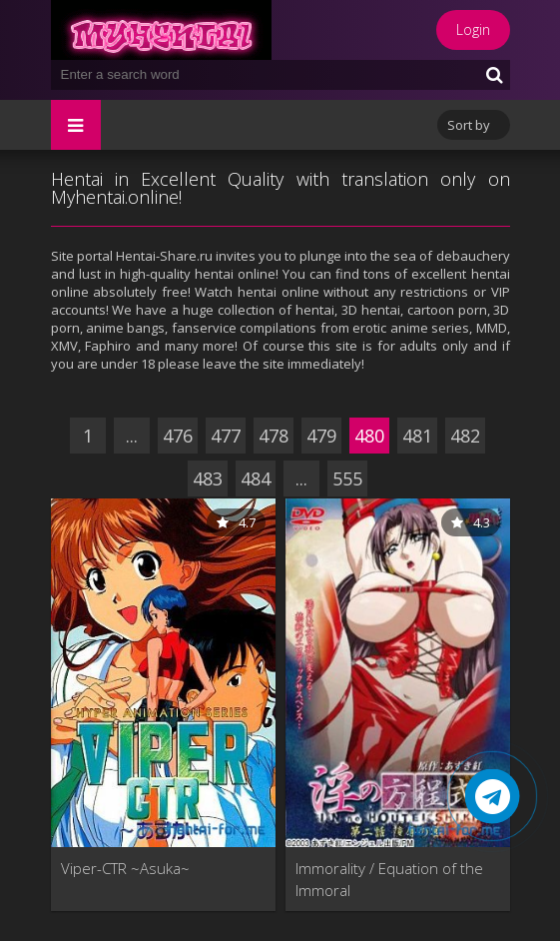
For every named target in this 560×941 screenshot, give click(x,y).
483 (208, 478)
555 (347, 478)
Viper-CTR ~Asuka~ (125, 868)
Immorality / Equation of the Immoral (389, 879)
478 (274, 436)
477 (226, 436)
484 (256, 478)
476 (178, 436)
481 (417, 436)
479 (321, 436)
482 (465, 436)
